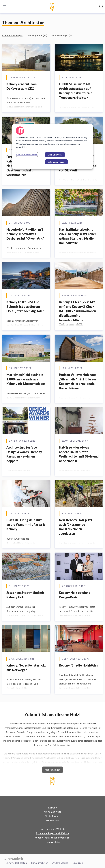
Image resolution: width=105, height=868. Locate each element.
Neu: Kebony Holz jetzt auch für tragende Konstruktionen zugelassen (76, 527)
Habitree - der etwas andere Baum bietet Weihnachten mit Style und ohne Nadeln (79, 454)
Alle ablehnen (55, 155)
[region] (52, 147)
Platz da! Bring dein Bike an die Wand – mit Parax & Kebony (26, 524)
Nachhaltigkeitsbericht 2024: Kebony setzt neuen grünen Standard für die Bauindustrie (78, 236)
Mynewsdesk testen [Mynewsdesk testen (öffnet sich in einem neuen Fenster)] (16, 863)
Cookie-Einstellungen (27, 154)
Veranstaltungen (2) (62, 35)
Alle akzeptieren (56, 162)
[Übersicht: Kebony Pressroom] (52, 7)
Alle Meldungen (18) (13, 35)
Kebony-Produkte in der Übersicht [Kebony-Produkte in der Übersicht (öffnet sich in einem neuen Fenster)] (52, 838)
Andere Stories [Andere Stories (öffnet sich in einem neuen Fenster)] (60, 863)
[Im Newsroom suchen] (101, 7)
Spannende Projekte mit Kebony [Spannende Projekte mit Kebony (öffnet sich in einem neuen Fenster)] (53, 833)
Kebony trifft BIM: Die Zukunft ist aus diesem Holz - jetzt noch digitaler (25, 306)
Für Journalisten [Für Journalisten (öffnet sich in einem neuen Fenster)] (40, 863)
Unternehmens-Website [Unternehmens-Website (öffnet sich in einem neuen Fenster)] (53, 829)
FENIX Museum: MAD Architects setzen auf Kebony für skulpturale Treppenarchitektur (76, 91)
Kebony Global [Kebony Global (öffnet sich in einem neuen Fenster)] (52, 842)
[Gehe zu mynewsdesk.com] (14, 859)
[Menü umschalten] (5, 7)
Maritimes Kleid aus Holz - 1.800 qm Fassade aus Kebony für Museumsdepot (26, 379)
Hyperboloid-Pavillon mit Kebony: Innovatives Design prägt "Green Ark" (25, 234)
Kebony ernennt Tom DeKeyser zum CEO (21, 86)
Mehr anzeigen (52, 770)
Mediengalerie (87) (37, 35)
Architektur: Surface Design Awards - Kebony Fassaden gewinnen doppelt (24, 454)
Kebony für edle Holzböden (79, 665)
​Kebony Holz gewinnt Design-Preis (74, 595)
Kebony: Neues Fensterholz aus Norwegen (26, 668)
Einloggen (78, 863)
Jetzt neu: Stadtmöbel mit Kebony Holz (25, 595)
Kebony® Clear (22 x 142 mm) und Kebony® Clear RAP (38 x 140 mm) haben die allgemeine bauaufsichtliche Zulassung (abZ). (77, 313)
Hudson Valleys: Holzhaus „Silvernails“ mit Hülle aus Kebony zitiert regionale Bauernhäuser (78, 381)
